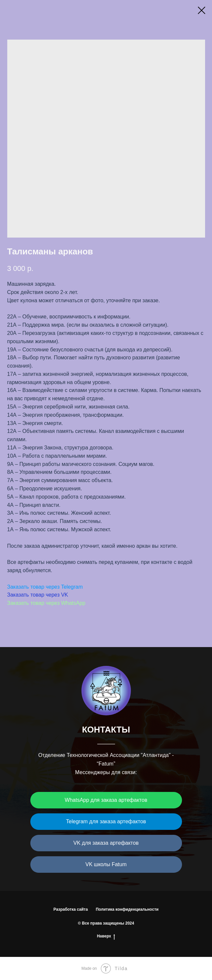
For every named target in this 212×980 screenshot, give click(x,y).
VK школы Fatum (106, 864)
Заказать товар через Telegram (45, 587)
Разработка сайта (71, 909)
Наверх (106, 936)
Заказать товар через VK (38, 595)
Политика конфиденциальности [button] (127, 909)
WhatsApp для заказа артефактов (106, 800)
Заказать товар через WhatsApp (46, 603)
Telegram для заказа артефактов (106, 821)
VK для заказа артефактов (106, 843)
